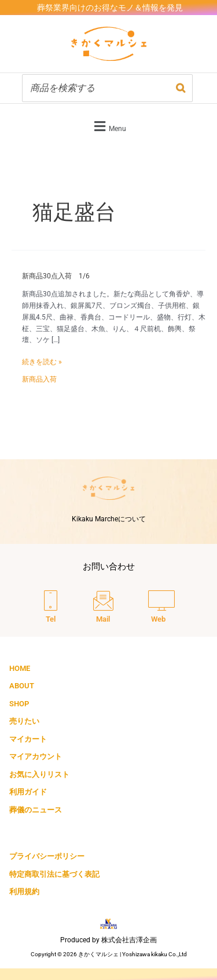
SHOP (19, 704)
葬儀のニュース (36, 810)
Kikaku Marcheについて (109, 519)
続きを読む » (42, 361)
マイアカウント (36, 756)
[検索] (181, 88)
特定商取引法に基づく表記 (54, 874)
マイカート (28, 739)
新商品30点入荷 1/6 (56, 276)
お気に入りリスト (39, 774)
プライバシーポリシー (47, 856)
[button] (108, 126)
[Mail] (103, 608)
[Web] (161, 608)
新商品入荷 (39, 379)
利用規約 (24, 892)
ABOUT (22, 686)
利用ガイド (28, 792)
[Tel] (51, 608)
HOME (20, 668)
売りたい (24, 721)
